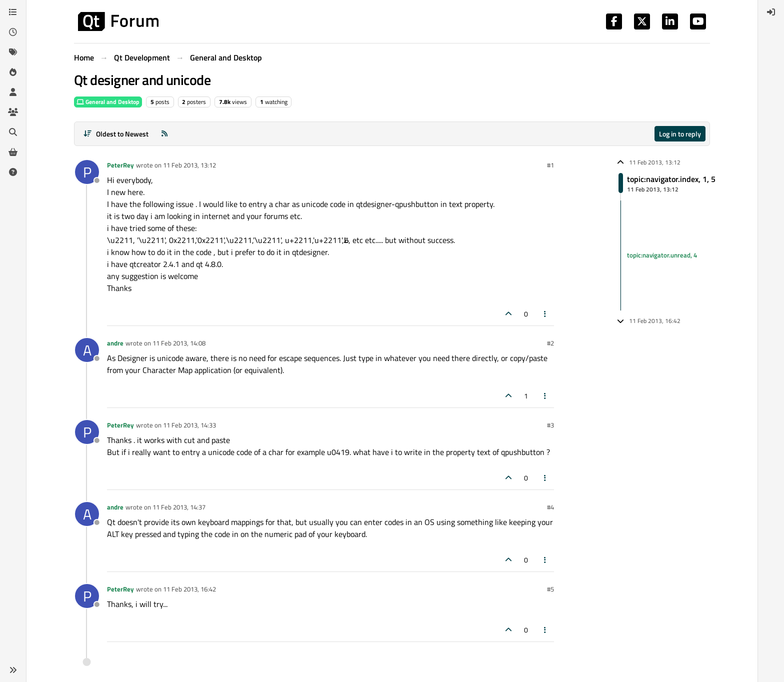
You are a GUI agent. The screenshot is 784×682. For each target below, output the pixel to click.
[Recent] (13, 32)
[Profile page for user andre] (87, 350)
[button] (13, 670)
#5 (550, 589)
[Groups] (13, 112)
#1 (550, 165)
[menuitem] (771, 12)
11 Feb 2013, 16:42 (189, 589)
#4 (550, 507)
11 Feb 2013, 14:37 (179, 507)
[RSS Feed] (164, 134)
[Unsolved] (13, 172)
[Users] (13, 92)
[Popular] (13, 72)
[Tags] (13, 52)
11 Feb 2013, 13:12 (189, 165)
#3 (550, 425)
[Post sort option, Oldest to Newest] (116, 134)
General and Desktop (108, 102)
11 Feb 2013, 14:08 (179, 343)
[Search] (13, 132)
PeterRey (120, 165)
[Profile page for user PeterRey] (87, 172)
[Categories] (13, 12)
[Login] (771, 12)
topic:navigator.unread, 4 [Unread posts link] (662, 255)
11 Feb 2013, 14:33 (189, 425)
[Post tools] (545, 314)
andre (115, 343)
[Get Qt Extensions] (13, 152)
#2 (550, 343)
